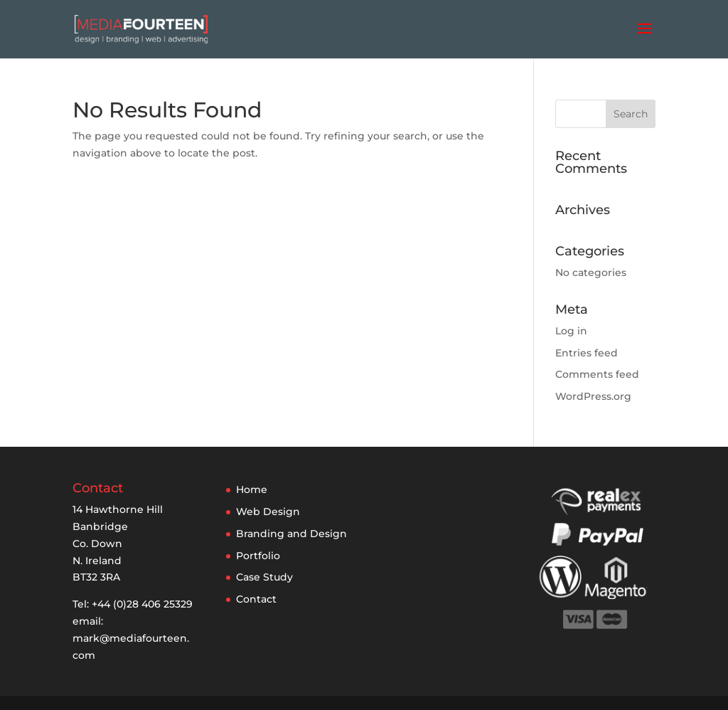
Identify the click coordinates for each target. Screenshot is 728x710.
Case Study (264, 577)
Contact (256, 599)
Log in (571, 331)
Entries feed (587, 353)
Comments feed (597, 374)
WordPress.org (593, 396)
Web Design (268, 512)
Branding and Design (291, 534)
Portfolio (258, 556)
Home (252, 489)
